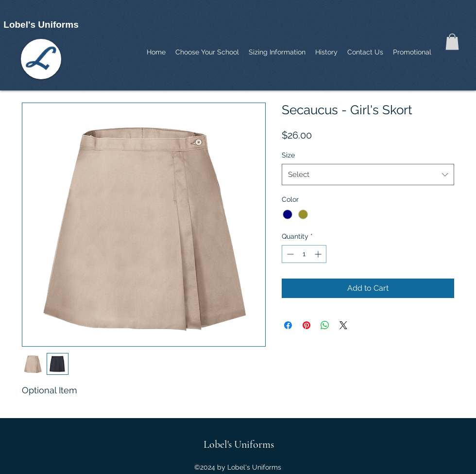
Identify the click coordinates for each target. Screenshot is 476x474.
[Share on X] (343, 325)
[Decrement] (289, 254)
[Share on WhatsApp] (325, 325)
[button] (452, 42)
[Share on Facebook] (288, 325)
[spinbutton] (304, 254)
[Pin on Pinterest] (306, 325)
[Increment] (319, 254)
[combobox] (368, 175)
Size (288, 155)
